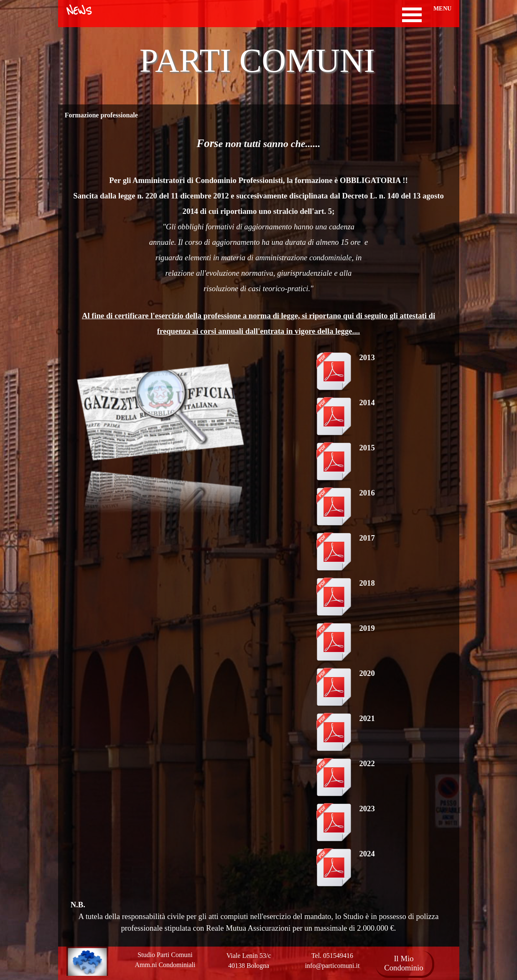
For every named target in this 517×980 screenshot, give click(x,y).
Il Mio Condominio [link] (404, 963)
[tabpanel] (259, 236)
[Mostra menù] (412, 15)
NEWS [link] (79, 11)
